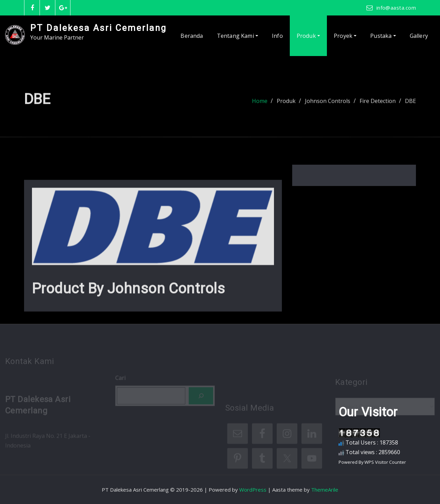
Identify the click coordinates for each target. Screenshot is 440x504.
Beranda (192, 36)
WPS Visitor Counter (385, 462)
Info (277, 36)
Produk (308, 36)
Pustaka (383, 36)
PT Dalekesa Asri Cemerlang (98, 28)
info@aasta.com (396, 8)
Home (260, 103)
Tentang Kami (238, 36)
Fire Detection (378, 103)
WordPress (253, 490)
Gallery (419, 36)
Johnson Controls (328, 103)
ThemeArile (325, 490)
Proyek (345, 36)
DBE (410, 103)
